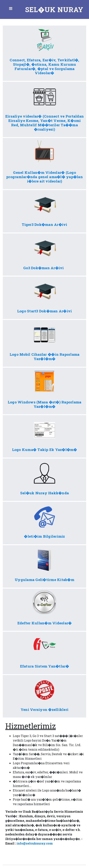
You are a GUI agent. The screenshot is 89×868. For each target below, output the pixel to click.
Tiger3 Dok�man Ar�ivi (44, 224)
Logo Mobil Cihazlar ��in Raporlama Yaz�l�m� (45, 356)
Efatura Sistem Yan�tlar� (45, 666)
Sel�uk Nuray (54, 9)
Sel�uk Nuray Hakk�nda (44, 493)
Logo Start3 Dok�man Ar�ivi (45, 311)
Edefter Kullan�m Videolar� (45, 623)
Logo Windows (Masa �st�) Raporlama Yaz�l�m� (45, 404)
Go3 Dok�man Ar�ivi (44, 268)
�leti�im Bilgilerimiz (44, 536)
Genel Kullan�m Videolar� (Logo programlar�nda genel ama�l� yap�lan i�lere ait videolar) (44, 177)
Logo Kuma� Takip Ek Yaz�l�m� (45, 450)
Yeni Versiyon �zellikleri (44, 709)
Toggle (11, 9)
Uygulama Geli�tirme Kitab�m (44, 580)
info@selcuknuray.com (35, 843)
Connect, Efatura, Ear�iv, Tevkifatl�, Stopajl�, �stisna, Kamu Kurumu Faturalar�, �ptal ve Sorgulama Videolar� (44, 66)
